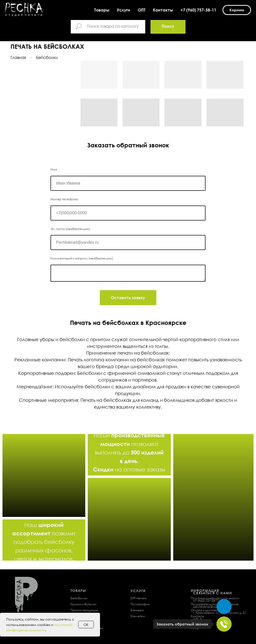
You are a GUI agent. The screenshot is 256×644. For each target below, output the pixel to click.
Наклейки (138, 616)
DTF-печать (138, 598)
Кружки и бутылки (83, 604)
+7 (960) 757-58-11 (198, 10)
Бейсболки (47, 58)
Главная (18, 58)
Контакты (163, 10)
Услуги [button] (123, 10)
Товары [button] (102, 10)
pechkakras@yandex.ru (210, 607)
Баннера (137, 610)
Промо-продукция (84, 610)
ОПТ (142, 10)
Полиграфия (140, 604)
